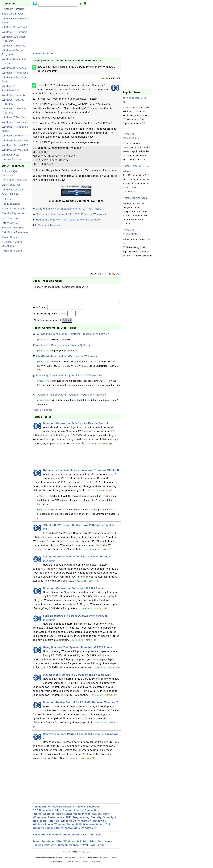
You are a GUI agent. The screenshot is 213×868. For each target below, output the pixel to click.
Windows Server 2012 (15, 145)
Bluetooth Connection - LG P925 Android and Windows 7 (69, 220)
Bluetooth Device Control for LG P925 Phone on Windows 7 (71, 214)
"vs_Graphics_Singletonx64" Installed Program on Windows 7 (73, 337)
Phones (74, 848)
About (67, 838)
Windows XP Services (15, 136)
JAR (79, 844)
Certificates (105, 844)
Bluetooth (49, 53)
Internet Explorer (12, 159)
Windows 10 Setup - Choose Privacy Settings (63, 348)
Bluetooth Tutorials (13, 9)
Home (36, 53)
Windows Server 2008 (15, 150)
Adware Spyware (63, 810)
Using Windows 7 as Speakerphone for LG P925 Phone (68, 209)
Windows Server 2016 (15, 140)
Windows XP (89, 831)
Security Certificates (14, 209)
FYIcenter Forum (12, 251)
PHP (68, 820)
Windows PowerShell (14, 27)
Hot (44, 838)
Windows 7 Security (14, 95)
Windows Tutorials (13, 190)
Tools (43, 824)
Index (76, 838)
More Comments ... (44, 413)
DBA (59, 844)
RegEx (37, 848)
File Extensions (11, 204)
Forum (101, 848)
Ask (98, 838)
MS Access (40, 820)
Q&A (54, 848)
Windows (69, 844)
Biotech (63, 848)
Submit (67, 323)
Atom (91, 838)
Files (93, 844)
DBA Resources (11, 185)
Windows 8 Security (14, 46)
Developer (48, 844)
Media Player (82, 817)
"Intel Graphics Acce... (136, 198)
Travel (84, 848)
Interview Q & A (11, 223)
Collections (55, 838)
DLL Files (8, 199)
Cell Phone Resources (15, 232)
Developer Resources (15, 180)
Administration (42, 810)
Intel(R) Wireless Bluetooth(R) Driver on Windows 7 (67, 359)
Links (46, 848)
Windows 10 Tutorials (15, 32)
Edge (58, 813)
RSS (84, 838)
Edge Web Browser (13, 14)
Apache (80, 810)
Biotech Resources (13, 228)
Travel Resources (12, 237)
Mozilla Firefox (101, 817)
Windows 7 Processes (15, 122)
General (68, 813)
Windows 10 (68, 824)
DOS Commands (43, 813)
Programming (81, 820)
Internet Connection (87, 813)
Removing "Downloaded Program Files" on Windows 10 (69, 378)
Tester (37, 844)
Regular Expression (14, 213)
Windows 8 (99, 824)
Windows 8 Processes (15, 73)
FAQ (92, 848)
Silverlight (110, 820)
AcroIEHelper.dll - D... (136, 166)
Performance (56, 820)
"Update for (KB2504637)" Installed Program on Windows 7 (71, 398)
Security (96, 820)
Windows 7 (84, 824)
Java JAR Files (11, 194)
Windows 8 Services (14, 68)
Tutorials (54, 824)
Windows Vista (11, 155)
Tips (35, 824)
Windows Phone (43, 827)
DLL (86, 844)
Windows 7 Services (14, 117)
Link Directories (11, 218)
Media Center (64, 817)
